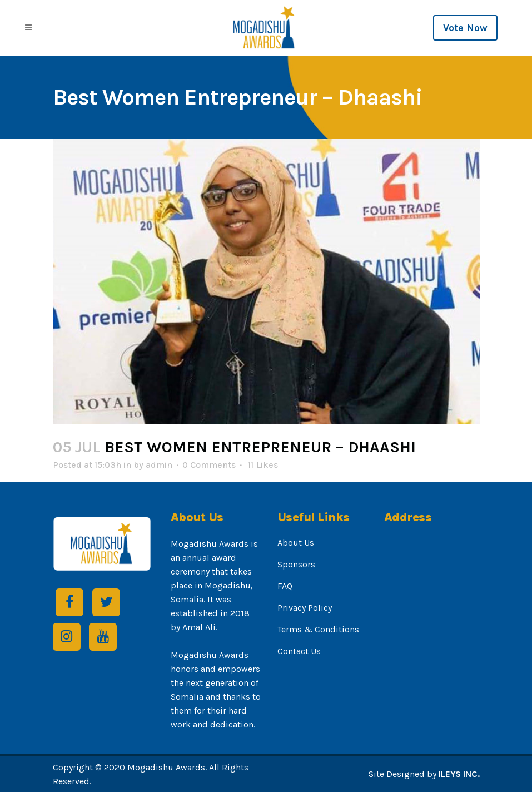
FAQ (285, 586)
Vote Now (465, 28)
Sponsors (296, 564)
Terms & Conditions (318, 629)
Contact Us (299, 651)
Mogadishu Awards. (167, 767)
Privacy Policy (305, 608)
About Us (296, 543)
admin (159, 465)
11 (263, 465)
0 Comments (209, 465)
